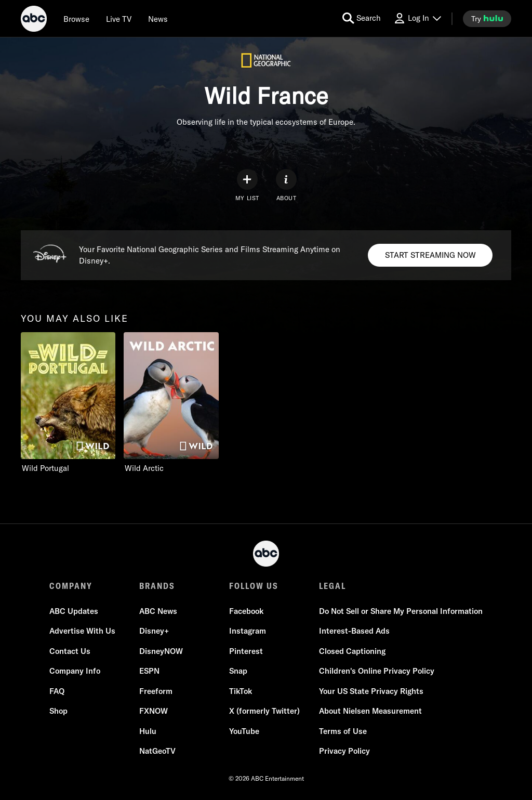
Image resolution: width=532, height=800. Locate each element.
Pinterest (246, 651)
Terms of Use (343, 731)
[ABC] (34, 20)
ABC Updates (74, 611)
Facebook (246, 611)
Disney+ (154, 631)
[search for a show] (362, 18)
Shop (58, 711)
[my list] (247, 185)
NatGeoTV (157, 751)
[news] (158, 19)
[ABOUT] (286, 185)
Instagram (248, 631)
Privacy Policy (344, 751)
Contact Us (70, 651)
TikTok (241, 691)
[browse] (76, 19)
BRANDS (157, 586)
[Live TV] (119, 19)
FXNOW (154, 711)
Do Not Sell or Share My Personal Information (401, 611)
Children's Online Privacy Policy (377, 671)
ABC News (158, 611)
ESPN (149, 671)
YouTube (244, 731)
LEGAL (332, 586)
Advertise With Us (82, 631)
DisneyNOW (161, 651)
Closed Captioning (352, 651)
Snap (238, 671)
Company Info (75, 671)
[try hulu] (487, 19)
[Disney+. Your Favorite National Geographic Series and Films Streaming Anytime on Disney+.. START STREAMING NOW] (430, 255)
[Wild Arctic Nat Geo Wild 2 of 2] (171, 403)
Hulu (148, 731)
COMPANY (71, 586)
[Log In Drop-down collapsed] (417, 18)
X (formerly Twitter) (264, 711)
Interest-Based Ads (354, 631)
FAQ (57, 691)
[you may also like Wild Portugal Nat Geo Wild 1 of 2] (68, 403)
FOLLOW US (254, 586)
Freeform (156, 691)
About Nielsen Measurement (370, 711)
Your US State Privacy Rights (371, 691)
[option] (68, 405)
